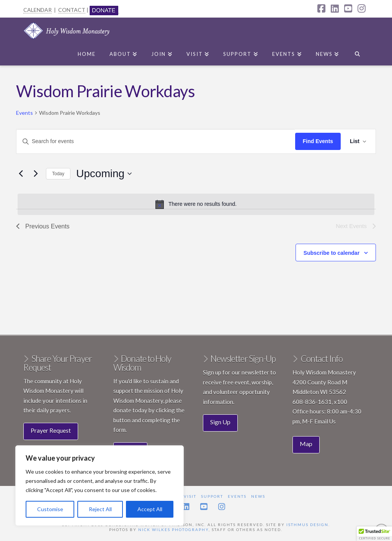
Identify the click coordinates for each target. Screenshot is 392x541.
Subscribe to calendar (332, 253)
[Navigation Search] (357, 52)
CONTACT (72, 10)
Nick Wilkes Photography (173, 530)
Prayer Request (51, 430)
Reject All (100, 509)
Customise (50, 509)
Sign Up (220, 422)
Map (306, 444)
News (258, 496)
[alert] (196, 204)
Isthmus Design (307, 525)
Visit (190, 496)
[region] (100, 486)
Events (24, 113)
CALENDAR (38, 10)
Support (212, 496)
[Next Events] (36, 174)
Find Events (318, 141)
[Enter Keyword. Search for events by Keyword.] (156, 141)
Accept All (150, 509)
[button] (374, 534)
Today (58, 174)
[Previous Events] (21, 174)
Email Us (325, 421)
